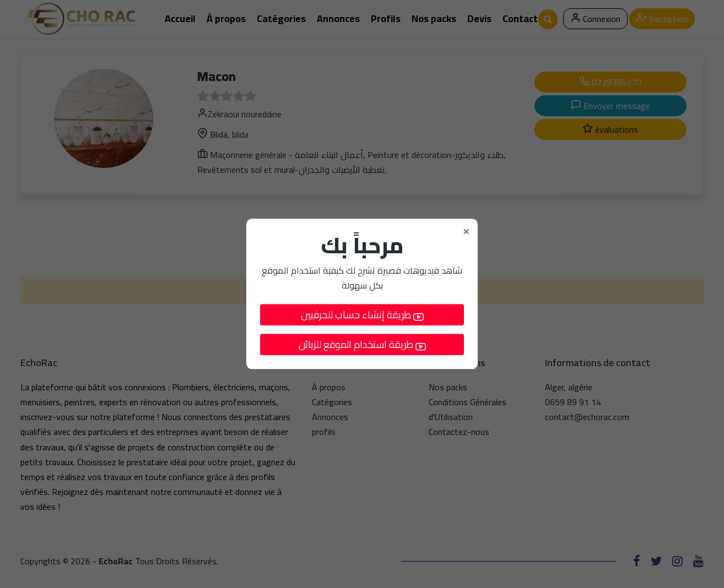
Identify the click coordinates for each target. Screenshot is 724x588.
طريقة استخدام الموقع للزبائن (362, 345)
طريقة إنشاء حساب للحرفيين (362, 315)
